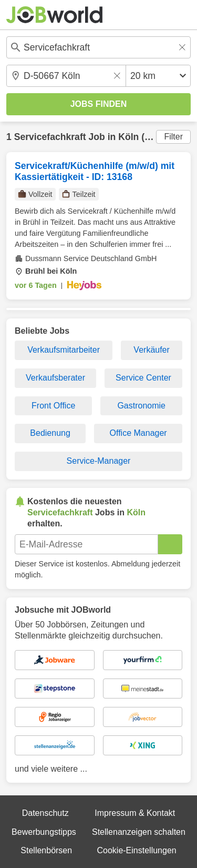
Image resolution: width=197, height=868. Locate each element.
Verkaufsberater (55, 378)
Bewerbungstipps (44, 832)
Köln (128, 137)
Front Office (53, 406)
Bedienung (50, 433)
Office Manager (138, 433)
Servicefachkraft (50, 137)
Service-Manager (99, 461)
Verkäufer (151, 350)
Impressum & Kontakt (135, 813)
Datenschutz (45, 813)
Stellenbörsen (46, 850)
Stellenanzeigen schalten (139, 832)
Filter (173, 137)
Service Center (143, 378)
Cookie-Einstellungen (136, 850)
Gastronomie (141, 406)
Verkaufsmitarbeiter (64, 350)
